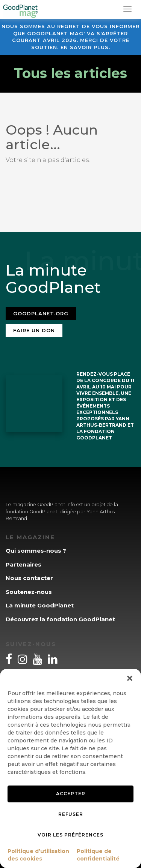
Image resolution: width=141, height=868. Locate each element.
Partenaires (23, 564)
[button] (130, 678)
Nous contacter (29, 578)
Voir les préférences (70, 835)
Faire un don (34, 330)
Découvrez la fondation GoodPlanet (60, 619)
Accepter (71, 794)
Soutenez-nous (29, 592)
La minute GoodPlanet (40, 605)
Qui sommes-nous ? (36, 551)
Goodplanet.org (41, 313)
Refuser (71, 814)
